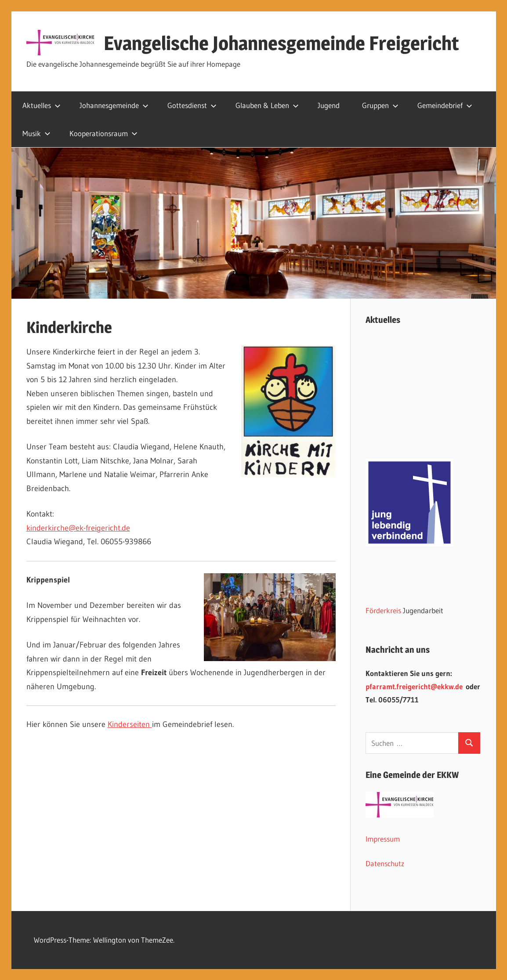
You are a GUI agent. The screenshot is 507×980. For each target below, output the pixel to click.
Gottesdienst (192, 105)
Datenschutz (385, 863)
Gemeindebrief (445, 105)
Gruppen (380, 105)
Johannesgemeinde (114, 105)
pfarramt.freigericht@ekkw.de (414, 686)
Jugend (329, 105)
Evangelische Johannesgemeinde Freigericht (281, 43)
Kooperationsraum (103, 133)
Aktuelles (42, 105)
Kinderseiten (130, 724)
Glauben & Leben (267, 105)
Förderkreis (383, 610)
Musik (36, 133)
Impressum (383, 839)
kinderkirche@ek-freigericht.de (78, 528)
